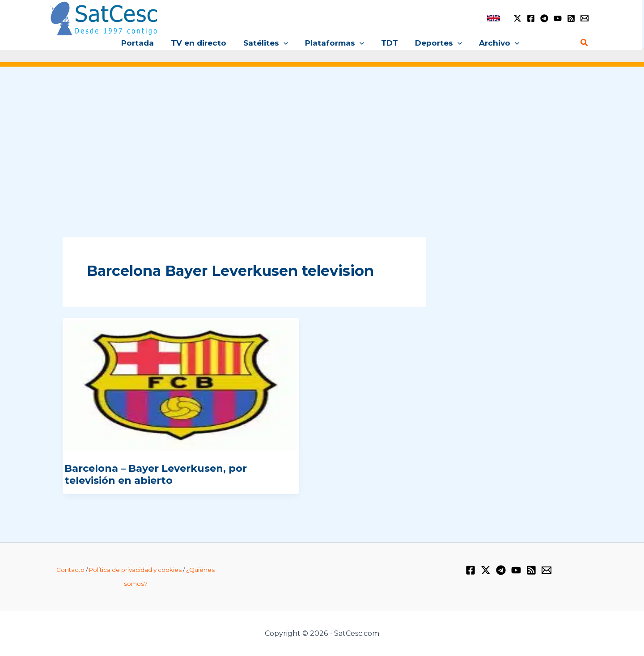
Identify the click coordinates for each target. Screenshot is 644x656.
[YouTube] (558, 18)
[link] (494, 18)
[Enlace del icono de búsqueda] (585, 43)
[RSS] (571, 18)
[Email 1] (585, 18)
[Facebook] (531, 18)
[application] (285, 43)
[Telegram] (544, 18)
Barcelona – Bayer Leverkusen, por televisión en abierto (156, 474)
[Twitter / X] (517, 18)
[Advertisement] (322, 142)
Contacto (70, 570)
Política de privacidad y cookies (135, 570)
